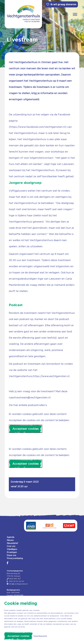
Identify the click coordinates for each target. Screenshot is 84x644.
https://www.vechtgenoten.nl (51, 376)
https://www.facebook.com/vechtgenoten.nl (38, 127)
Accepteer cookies (25, 429)
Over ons (11, 546)
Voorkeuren (40, 636)
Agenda (11, 537)
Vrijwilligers (12, 549)
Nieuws (10, 540)
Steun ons (11, 555)
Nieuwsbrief (12, 543)
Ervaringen (12, 552)
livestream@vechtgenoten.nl (33, 397)
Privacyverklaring (15, 558)
